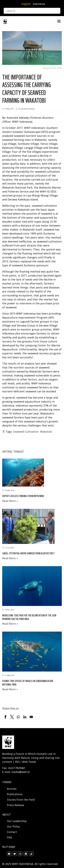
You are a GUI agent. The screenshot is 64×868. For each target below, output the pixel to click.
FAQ (9, 837)
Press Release (15, 805)
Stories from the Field (21, 800)
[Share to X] (12, 717)
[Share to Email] (31, 717)
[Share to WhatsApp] (18, 717)
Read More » (10, 501)
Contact (12, 832)
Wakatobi (46, 432)
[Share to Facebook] (5, 717)
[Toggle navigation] (59, 22)
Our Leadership (17, 821)
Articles (12, 789)
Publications (15, 794)
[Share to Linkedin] (25, 717)
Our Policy (13, 826)
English (26, 4)
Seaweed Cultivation (26, 432)
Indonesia (39, 4)
